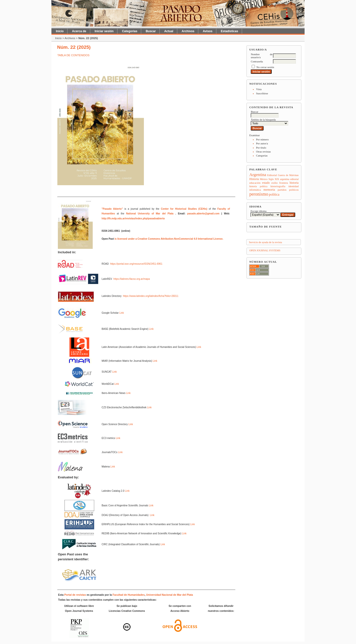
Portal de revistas (75, 595)
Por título (261, 148)
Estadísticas (229, 31)
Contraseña (257, 61)
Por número (262, 139)
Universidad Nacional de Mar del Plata (169, 595)
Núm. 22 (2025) (88, 38)
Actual (169, 31)
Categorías (262, 155)
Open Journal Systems (265, 250)
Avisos (208, 31)
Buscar (151, 31)
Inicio (60, 31)
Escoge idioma (258, 211)
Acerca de (79, 31)
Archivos (188, 31)
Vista (259, 89)
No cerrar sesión (265, 67)
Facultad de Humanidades (129, 595)
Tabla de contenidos (73, 55)
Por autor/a (262, 143)
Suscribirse (262, 93)
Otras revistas (264, 152)
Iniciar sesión (104, 31)
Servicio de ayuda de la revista (266, 242)
